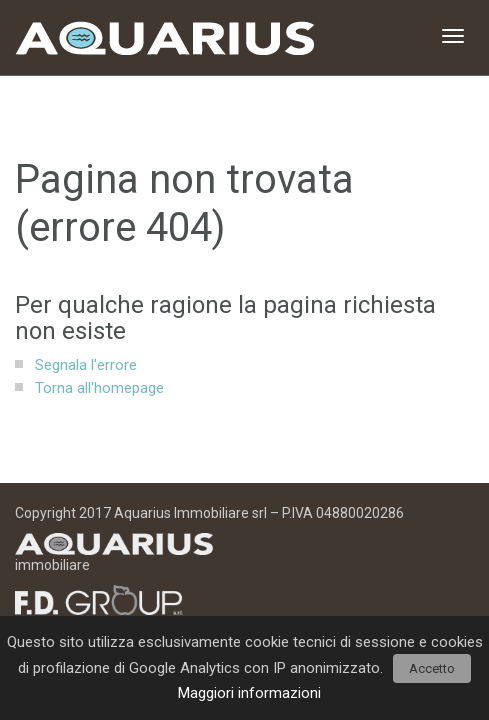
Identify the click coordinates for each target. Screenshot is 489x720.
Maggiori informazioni (249, 693)
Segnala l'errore (86, 365)
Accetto (432, 668)
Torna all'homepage (99, 388)
